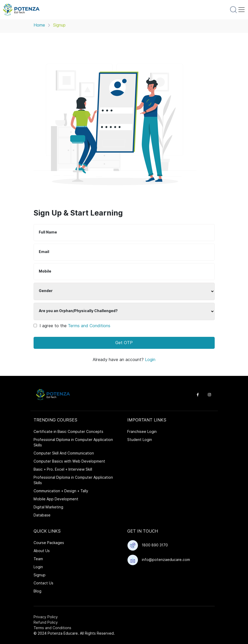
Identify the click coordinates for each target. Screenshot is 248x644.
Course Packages (49, 543)
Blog (37, 591)
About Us (42, 551)
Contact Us (43, 583)
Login (150, 360)
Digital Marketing (48, 507)
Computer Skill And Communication (64, 453)
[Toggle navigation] (241, 10)
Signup (40, 575)
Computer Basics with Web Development (69, 461)
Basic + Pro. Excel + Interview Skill (63, 469)
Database (42, 515)
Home (39, 25)
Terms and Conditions (89, 326)
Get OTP (124, 343)
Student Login (140, 440)
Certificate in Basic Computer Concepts (68, 432)
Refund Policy (46, 622)
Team (38, 559)
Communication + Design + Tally (61, 491)
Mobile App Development (56, 499)
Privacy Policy (46, 617)
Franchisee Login (142, 432)
